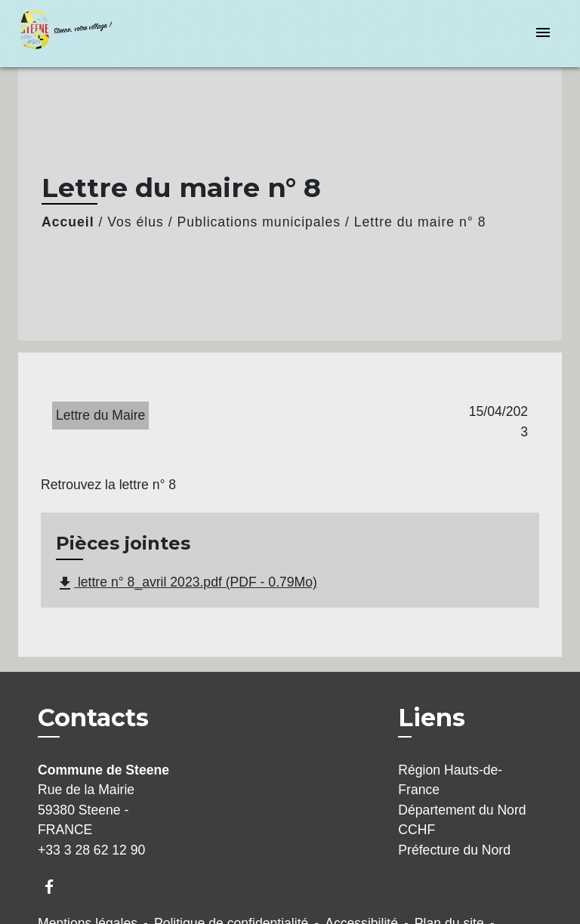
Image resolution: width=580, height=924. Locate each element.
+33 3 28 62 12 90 (91, 850)
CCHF (416, 830)
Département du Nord (462, 810)
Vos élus (136, 222)
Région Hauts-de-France (450, 780)
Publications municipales (259, 222)
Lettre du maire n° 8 (420, 222)
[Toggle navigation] (543, 34)
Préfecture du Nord (454, 850)
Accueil (68, 222)
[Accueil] (75, 34)
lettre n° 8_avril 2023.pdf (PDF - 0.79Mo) (187, 584)
